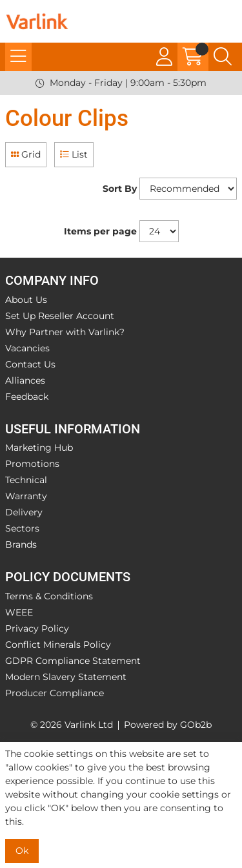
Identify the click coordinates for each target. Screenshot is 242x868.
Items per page (100, 231)
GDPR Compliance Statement (73, 661)
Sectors (22, 528)
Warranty (26, 496)
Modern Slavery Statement (66, 677)
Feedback (27, 397)
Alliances (25, 380)
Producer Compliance (55, 693)
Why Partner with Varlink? (65, 332)
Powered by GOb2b (168, 725)
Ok (22, 851)
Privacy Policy (37, 628)
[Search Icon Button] (223, 57)
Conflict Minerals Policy (58, 645)
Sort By (120, 189)
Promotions (32, 464)
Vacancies (27, 348)
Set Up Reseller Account (60, 316)
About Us (26, 300)
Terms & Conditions (49, 596)
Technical (26, 480)
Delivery (24, 512)
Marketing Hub (39, 448)
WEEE (19, 612)
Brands (21, 544)
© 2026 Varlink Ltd (72, 725)
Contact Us (30, 364)
